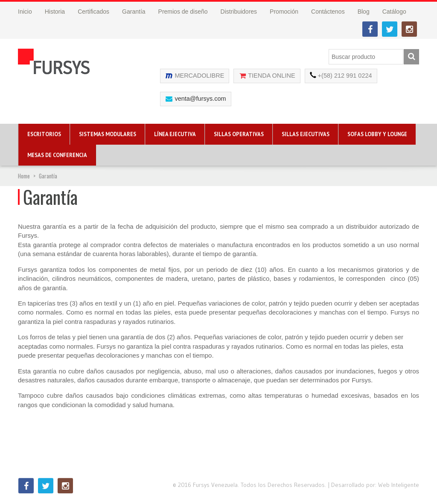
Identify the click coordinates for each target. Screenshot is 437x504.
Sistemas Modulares (108, 134)
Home (24, 176)
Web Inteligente (399, 485)
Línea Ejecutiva (175, 134)
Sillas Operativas (239, 134)
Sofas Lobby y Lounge (377, 134)
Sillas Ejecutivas (306, 134)
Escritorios (44, 134)
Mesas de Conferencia (57, 155)
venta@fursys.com (200, 99)
